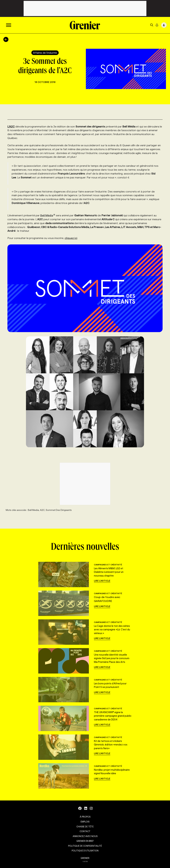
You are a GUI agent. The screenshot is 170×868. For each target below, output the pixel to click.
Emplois (85, 822)
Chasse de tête (85, 827)
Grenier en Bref (85, 841)
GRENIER (85, 858)
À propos (85, 817)
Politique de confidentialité (85, 846)
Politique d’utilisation (85, 851)
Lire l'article (102, 581)
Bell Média (48, 215)
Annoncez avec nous (85, 836)
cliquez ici (71, 238)
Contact (85, 831)
